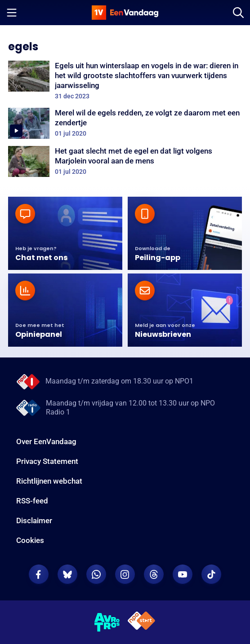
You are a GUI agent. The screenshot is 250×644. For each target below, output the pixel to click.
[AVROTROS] (107, 622)
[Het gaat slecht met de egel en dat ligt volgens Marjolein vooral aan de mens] (125, 161)
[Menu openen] (12, 13)
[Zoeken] (238, 13)
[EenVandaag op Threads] (154, 574)
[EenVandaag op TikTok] (211, 574)
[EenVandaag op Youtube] (183, 574)
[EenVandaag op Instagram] (125, 574)
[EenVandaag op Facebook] (39, 574)
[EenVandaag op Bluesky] (67, 574)
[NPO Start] (141, 622)
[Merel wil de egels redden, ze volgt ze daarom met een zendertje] (125, 123)
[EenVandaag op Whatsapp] (96, 574)
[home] (125, 13)
